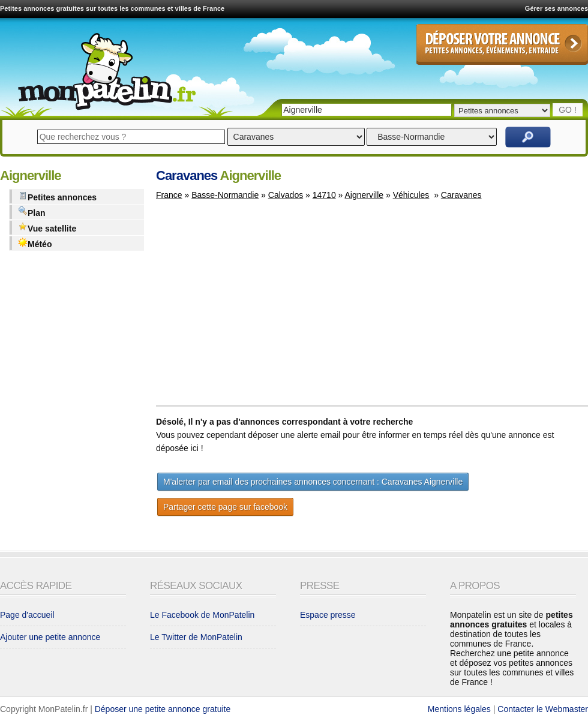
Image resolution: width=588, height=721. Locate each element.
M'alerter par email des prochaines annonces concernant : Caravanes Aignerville (313, 482)
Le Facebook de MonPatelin (202, 615)
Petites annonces (57, 196)
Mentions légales (459, 709)
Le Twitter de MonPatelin (196, 637)
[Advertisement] (257, 308)
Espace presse (328, 615)
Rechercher (528, 137)
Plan (32, 212)
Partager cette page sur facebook (225, 507)
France (169, 195)
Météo (35, 243)
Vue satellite (47, 228)
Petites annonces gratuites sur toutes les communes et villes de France (112, 8)
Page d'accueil (27, 615)
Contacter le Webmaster (543, 709)
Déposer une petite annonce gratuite (163, 709)
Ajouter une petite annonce (50, 637)
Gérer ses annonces (556, 8)
